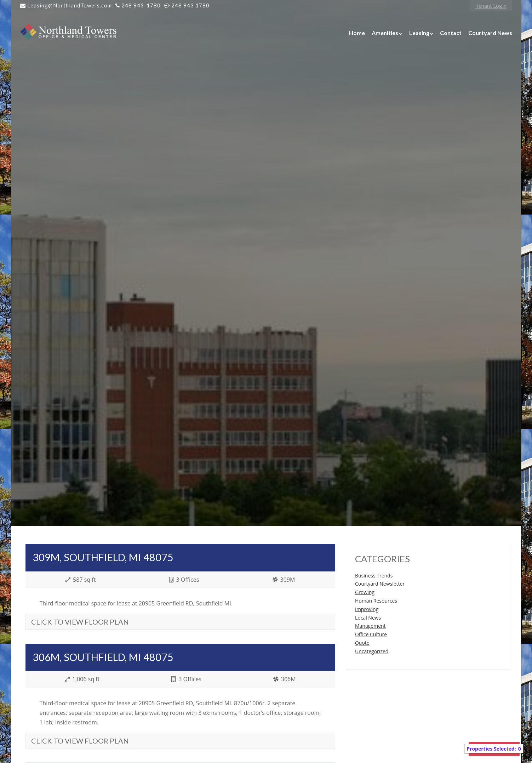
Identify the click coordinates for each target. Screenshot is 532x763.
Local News (368, 618)
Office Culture (371, 634)
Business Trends (374, 576)
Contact (451, 33)
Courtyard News (490, 33)
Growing (365, 592)
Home (357, 33)
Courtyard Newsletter (380, 584)
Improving (367, 609)
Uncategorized (372, 651)
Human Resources (376, 601)
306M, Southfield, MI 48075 (103, 657)
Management (370, 626)
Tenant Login (491, 5)
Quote (362, 643)
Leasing (419, 33)
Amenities (385, 33)
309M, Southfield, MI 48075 (103, 557)
